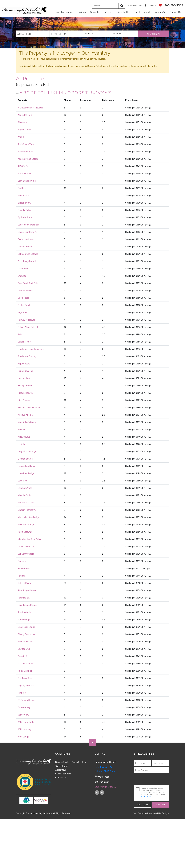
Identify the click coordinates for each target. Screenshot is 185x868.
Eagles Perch (24, 305)
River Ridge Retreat (27, 590)
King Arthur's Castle (27, 422)
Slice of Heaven (25, 642)
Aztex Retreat (24, 174)
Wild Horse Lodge (26, 722)
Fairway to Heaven (27, 320)
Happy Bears (24, 364)
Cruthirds (22, 276)
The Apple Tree (25, 678)
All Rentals (60, 770)
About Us (160, 12)
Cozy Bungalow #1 (27, 261)
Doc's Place (23, 298)
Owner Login (62, 766)
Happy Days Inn (25, 371)
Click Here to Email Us (106, 787)
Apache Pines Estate (28, 159)
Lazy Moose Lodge (27, 451)
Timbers (22, 693)
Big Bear (22, 188)
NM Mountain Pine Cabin (30, 539)
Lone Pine (23, 481)
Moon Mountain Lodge (28, 517)
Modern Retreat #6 (27, 510)
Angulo (21, 137)
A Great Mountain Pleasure (30, 108)
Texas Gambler (25, 671)
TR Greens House (26, 700)
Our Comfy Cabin (26, 554)
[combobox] (97, 34)
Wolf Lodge (23, 737)
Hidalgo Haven (25, 386)
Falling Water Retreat (28, 327)
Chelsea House (25, 247)
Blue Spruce (23, 195)
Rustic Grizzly (24, 612)
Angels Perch (24, 130)
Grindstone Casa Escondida (31, 349)
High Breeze (24, 400)
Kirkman (22, 430)
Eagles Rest (24, 312)
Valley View (23, 715)
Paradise (22, 561)
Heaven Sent (24, 378)
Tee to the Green (26, 664)
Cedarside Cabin (26, 239)
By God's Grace (25, 217)
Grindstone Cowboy (27, 356)
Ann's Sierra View (26, 144)
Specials (95, 12)
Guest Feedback (142, 12)
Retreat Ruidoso (25, 583)
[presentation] (152, 779)
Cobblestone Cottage (28, 254)
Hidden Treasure (26, 393)
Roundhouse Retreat (27, 605)
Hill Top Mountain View (29, 408)
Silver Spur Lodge (26, 627)
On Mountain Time (26, 547)
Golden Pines (24, 342)
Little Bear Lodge (26, 473)
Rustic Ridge (24, 620)
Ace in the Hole (25, 115)
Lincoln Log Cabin (26, 466)
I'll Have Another (26, 415)
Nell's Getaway (25, 532)
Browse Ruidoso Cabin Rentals (70, 762)
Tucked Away (24, 707)
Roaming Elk (24, 598)
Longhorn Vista (25, 488)
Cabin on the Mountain (28, 225)
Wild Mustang (24, 729)
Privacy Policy (146, 796)
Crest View (23, 269)
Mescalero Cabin (26, 503)
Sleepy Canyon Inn (27, 634)
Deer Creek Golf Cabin (28, 283)
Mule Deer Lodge (26, 525)
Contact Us (175, 12)
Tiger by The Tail (26, 685)
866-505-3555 (174, 5)
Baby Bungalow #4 (27, 181)
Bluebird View (24, 203)
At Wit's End (23, 166)
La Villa (21, 444)
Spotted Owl (24, 649)
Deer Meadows (25, 291)
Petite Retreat (24, 568)
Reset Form (142, 805)
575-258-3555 (102, 782)
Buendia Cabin (24, 210)
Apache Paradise (26, 152)
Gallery (107, 12)
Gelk (20, 334)
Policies (82, 12)
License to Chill (25, 459)
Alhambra (22, 122)
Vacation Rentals (65, 12)
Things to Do (122, 12)
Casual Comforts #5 (27, 232)
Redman (22, 576)
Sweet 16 (22, 656)
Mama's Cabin (24, 495)
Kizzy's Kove (24, 437)
